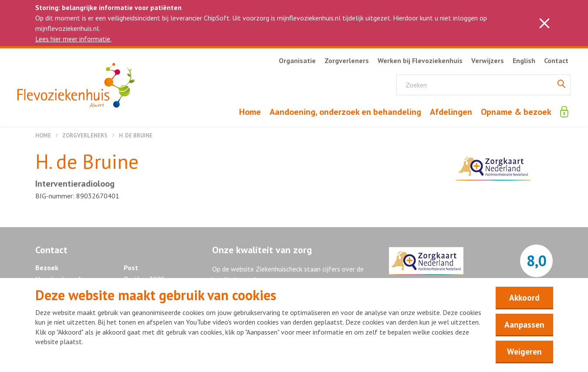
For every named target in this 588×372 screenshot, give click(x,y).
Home (43, 136)
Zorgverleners (85, 136)
